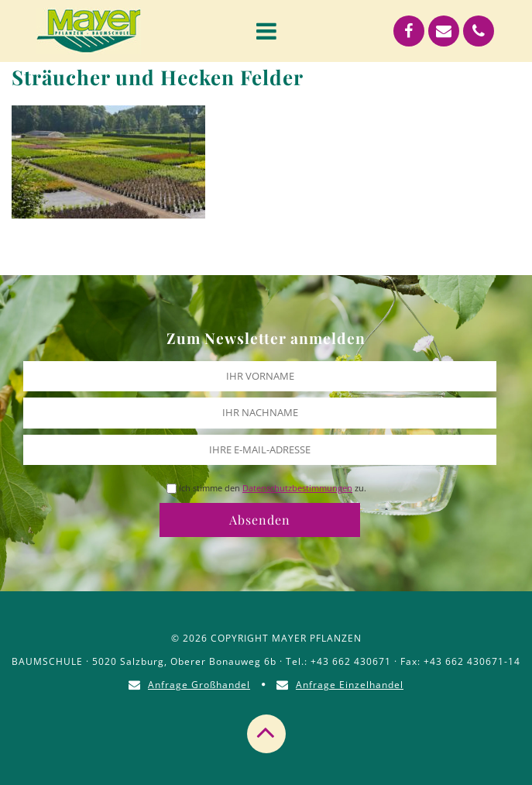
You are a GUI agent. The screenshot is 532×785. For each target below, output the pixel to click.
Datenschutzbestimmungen (297, 488)
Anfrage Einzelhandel (350, 685)
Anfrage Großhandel (199, 685)
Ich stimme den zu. (273, 488)
